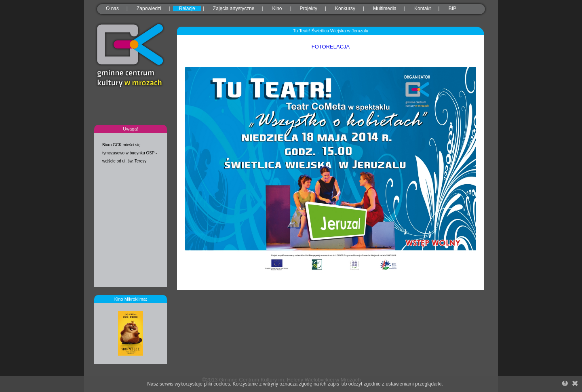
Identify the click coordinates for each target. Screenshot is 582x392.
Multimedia (385, 8)
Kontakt (423, 8)
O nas (112, 8)
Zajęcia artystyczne (234, 8)
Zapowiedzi (149, 8)
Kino (277, 8)
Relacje (187, 8)
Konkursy (345, 8)
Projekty (309, 8)
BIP (452, 8)
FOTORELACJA (331, 47)
